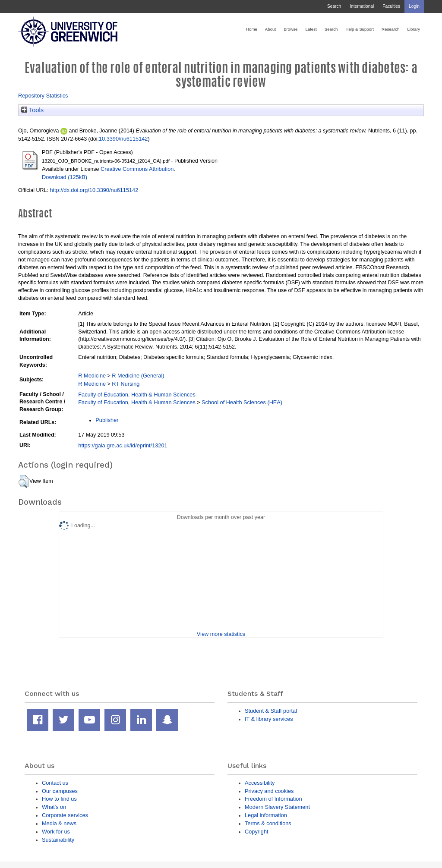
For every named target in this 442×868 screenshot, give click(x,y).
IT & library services (269, 719)
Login (414, 6)
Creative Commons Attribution (137, 169)
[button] (24, 481)
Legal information (266, 815)
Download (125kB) (65, 177)
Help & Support (360, 29)
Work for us (56, 832)
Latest (311, 29)
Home (252, 29)
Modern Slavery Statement (277, 807)
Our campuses (60, 791)
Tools (32, 110)
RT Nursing (126, 384)
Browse (290, 29)
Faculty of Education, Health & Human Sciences (137, 395)
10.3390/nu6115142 (123, 139)
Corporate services (65, 815)
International (362, 6)
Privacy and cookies (269, 791)
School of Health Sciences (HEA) (242, 402)
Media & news (59, 823)
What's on (54, 807)
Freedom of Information (273, 799)
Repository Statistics (43, 96)
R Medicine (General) (138, 376)
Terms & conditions (268, 823)
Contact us (55, 783)
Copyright (257, 832)
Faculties (391, 6)
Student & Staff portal (271, 711)
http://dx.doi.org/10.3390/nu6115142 (94, 190)
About (270, 29)
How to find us (59, 799)
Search (334, 6)
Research (390, 29)
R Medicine (92, 376)
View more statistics (221, 634)
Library (414, 29)
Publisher (107, 420)
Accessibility (260, 783)
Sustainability (58, 840)
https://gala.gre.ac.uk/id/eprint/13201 (123, 445)
